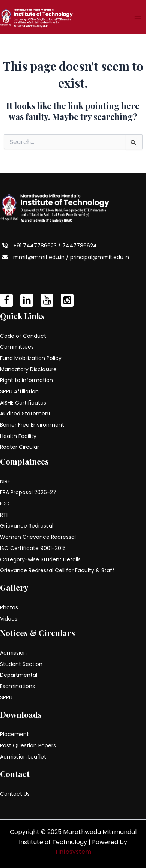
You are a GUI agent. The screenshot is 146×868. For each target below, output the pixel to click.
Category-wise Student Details (40, 559)
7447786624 (80, 246)
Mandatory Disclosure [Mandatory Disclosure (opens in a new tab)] (28, 369)
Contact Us (15, 794)
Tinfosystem (73, 852)
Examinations (17, 686)
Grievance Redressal (27, 526)
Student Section (21, 664)
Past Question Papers (28, 745)
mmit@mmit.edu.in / (42, 257)
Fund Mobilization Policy (31, 358)
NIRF (5, 481)
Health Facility (18, 436)
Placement (14, 734)
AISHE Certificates (23, 403)
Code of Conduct (23, 336)
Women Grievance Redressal (38, 537)
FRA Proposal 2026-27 (28, 492)
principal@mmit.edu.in (100, 257)
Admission (13, 653)
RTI (4, 515)
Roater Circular (20, 447)
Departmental (19, 675)
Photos (9, 607)
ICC (5, 504)
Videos (9, 619)
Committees (17, 347)
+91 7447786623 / (38, 246)
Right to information (26, 380)
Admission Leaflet (23, 757)
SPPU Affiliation (19, 391)
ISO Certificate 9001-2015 (33, 548)
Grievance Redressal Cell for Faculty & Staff (57, 570)
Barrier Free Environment (32, 425)
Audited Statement (25, 414)
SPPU (6, 697)
